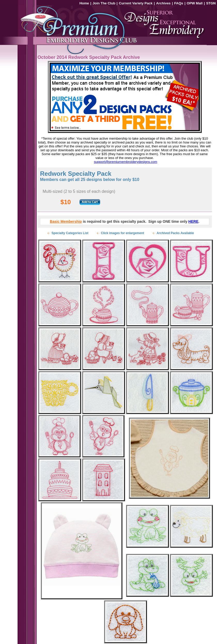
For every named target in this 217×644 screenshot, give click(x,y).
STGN (211, 3)
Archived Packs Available (175, 233)
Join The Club (104, 3)
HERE (193, 221)
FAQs (179, 3)
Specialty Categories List (70, 233)
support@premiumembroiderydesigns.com (126, 162)
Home (84, 3)
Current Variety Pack (136, 3)
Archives (163, 3)
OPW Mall (195, 3)
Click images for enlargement (122, 233)
